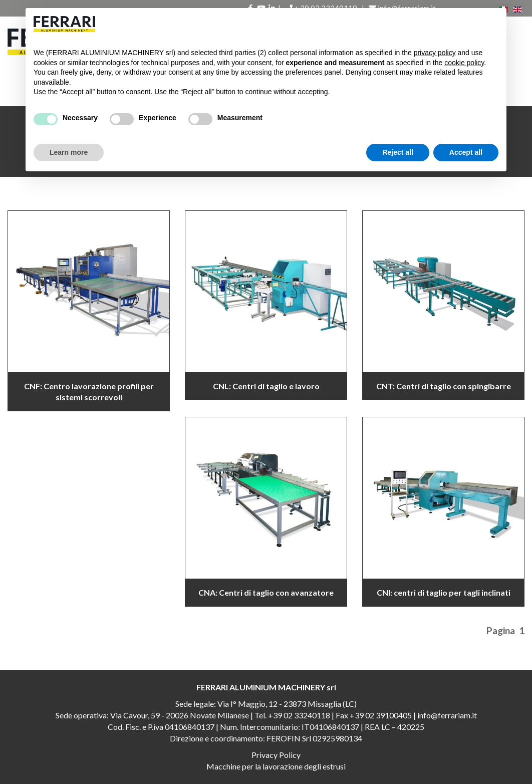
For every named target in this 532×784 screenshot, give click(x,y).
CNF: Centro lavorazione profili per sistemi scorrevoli (89, 392)
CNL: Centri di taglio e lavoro (266, 386)
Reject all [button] (397, 152)
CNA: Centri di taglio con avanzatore (266, 592)
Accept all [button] (466, 152)
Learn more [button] (69, 152)
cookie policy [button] (464, 63)
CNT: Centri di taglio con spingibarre (444, 386)
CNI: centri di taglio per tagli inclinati (444, 592)
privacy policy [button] (435, 53)
